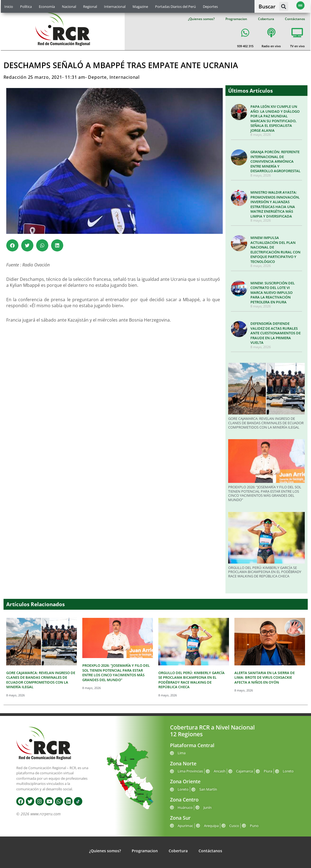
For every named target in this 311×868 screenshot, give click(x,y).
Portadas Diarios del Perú (175, 7)
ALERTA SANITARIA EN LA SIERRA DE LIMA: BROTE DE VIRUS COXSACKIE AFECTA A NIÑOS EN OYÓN (265, 677)
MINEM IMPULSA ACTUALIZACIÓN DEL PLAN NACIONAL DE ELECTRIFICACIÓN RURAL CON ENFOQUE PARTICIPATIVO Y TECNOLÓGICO (275, 250)
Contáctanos (295, 19)
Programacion (236, 19)
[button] (284, 6)
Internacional (115, 7)
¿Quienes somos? (201, 19)
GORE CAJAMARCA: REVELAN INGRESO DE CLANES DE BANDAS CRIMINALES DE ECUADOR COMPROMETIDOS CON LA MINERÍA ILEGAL (266, 423)
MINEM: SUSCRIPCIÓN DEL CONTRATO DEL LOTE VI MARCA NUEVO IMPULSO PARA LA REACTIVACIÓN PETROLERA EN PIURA (273, 293)
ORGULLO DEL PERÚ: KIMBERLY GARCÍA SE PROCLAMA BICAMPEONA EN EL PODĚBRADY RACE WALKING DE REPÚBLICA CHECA (265, 572)
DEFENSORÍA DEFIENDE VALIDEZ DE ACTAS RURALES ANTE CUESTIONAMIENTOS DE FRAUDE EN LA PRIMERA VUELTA (276, 333)
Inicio (9, 7)
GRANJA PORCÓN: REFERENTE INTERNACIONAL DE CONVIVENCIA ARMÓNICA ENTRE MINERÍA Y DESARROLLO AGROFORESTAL (275, 161)
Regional (90, 7)
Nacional (69, 7)
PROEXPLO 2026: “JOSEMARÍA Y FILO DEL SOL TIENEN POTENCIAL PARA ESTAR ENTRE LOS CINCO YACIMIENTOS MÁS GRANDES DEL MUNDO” (265, 493)
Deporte (97, 77)
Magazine (140, 7)
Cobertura (266, 19)
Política (26, 7)
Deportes (210, 7)
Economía (47, 7)
